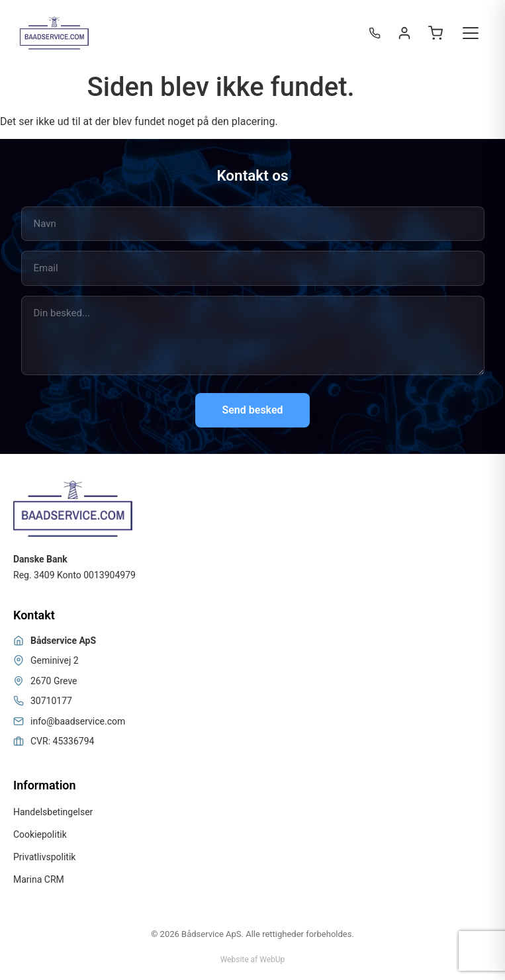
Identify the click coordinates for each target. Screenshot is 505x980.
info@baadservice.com (78, 721)
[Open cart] (436, 33)
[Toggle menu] (471, 33)
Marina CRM (39, 879)
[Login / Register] (404, 33)
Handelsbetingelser (53, 812)
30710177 (51, 701)
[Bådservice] (54, 33)
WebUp (272, 959)
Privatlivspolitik (44, 857)
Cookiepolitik (40, 834)
